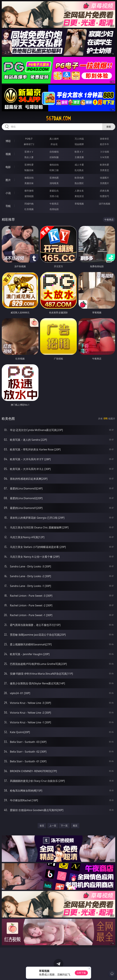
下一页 (64, 826)
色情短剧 (54, 209)
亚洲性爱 (29, 165)
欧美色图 (79, 178)
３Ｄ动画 (104, 152)
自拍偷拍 (54, 152)
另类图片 (104, 183)
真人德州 (54, 139)
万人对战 (79, 139)
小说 (8, 193)
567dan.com (58, 118)
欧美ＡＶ (79, 152)
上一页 (53, 826)
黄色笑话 (79, 196)
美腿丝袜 (29, 183)
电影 (8, 167)
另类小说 (54, 196)
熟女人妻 (29, 157)
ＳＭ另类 (104, 157)
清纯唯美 (54, 183)
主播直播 (79, 157)
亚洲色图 (54, 178)
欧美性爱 (104, 165)
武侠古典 (104, 191)
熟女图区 (79, 183)
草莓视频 (79, 204)
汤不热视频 (104, 204)
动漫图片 (104, 178)
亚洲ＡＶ (29, 152)
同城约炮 (29, 204)
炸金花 (54, 144)
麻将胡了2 (29, 144)
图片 (8, 180)
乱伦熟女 (79, 170)
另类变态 (104, 170)
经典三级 (54, 170)
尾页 (75, 826)
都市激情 (29, 191)
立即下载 (81, 973)
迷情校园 (29, 196)
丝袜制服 (54, 157)
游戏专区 (104, 139)
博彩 (8, 141)
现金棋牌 (79, 144)
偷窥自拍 (29, 178)
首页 (42, 826)
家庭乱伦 (54, 191)
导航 (8, 206)
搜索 (109, 127)
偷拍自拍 (54, 165)
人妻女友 (79, 191)
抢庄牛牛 (104, 144)
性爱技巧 (104, 196)
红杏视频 (29, 209)
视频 (8, 154)
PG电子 (29, 139)
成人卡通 (79, 165)
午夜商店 (54, 204)
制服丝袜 (29, 170)
